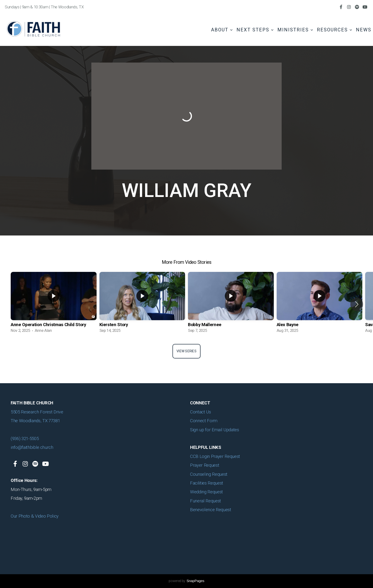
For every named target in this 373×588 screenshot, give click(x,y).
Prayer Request (205, 465)
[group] (54, 304)
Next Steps (255, 30)
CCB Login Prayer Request (215, 456)
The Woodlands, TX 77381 (35, 421)
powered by (186, 581)
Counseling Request (209, 474)
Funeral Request (206, 501)
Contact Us (201, 412)
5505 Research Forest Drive (37, 412)
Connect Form (204, 421)
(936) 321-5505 (25, 439)
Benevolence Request (211, 510)
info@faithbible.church (32, 447)
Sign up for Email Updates (215, 430)
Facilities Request (207, 483)
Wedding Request (207, 492)
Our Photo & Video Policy (35, 516)
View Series (186, 351)
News (364, 30)
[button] (357, 304)
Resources (335, 30)
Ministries (295, 30)
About (222, 30)
